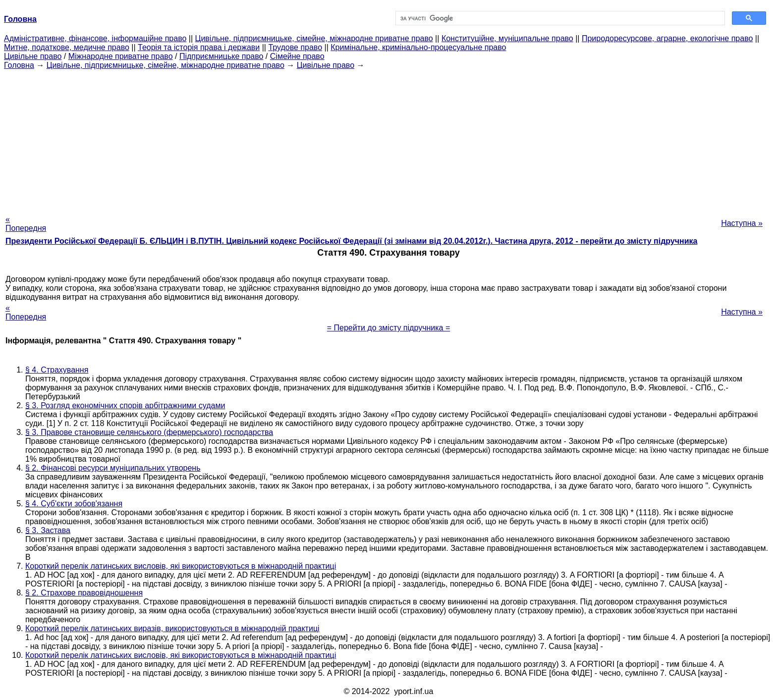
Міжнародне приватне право (121, 56)
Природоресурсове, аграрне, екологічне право (667, 38)
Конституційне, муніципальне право (507, 38)
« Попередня (26, 224)
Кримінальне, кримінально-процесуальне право (418, 47)
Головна (19, 65)
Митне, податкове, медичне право (67, 47)
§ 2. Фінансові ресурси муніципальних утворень (113, 468)
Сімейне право (297, 56)
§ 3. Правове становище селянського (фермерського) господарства (149, 432)
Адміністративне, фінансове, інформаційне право (95, 38)
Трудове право (295, 47)
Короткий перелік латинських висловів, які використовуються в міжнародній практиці (181, 566)
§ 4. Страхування (57, 370)
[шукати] (559, 18)
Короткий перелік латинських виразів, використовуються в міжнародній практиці (172, 628)
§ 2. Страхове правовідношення (84, 593)
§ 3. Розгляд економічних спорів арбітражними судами (125, 405)
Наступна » (742, 223)
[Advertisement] (388, 139)
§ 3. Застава (48, 530)
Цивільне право (33, 56)
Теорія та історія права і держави (199, 47)
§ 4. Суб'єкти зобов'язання (74, 504)
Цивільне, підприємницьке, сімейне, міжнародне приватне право (314, 38)
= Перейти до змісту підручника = (389, 328)
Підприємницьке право (222, 56)
